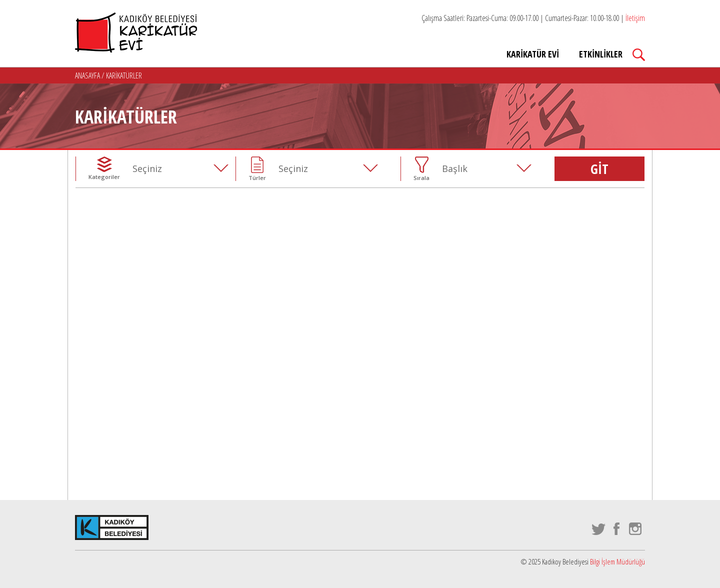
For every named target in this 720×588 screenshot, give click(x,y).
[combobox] (183, 168)
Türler (257, 178)
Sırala (421, 178)
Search (639, 55)
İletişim (635, 18)
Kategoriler (104, 177)
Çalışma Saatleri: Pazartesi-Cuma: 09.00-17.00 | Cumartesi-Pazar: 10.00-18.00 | (533, 18)
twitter (599, 529)
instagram (636, 529)
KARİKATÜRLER (124, 75)
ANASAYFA (88, 75)
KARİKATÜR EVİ (533, 54)
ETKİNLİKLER (601, 54)
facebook (617, 529)
